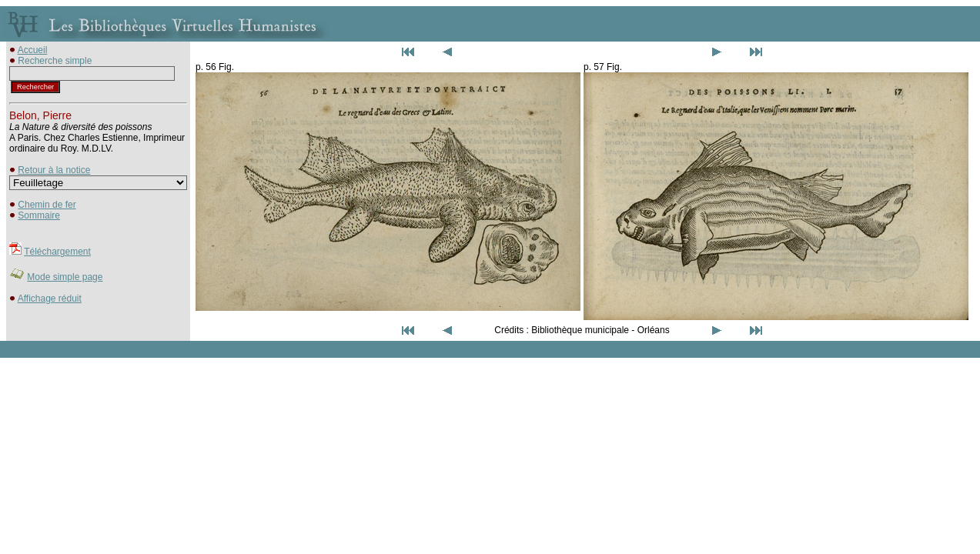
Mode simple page (65, 277)
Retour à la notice (54, 170)
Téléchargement (57, 252)
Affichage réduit (50, 299)
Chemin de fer (47, 205)
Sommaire (39, 215)
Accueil (33, 50)
